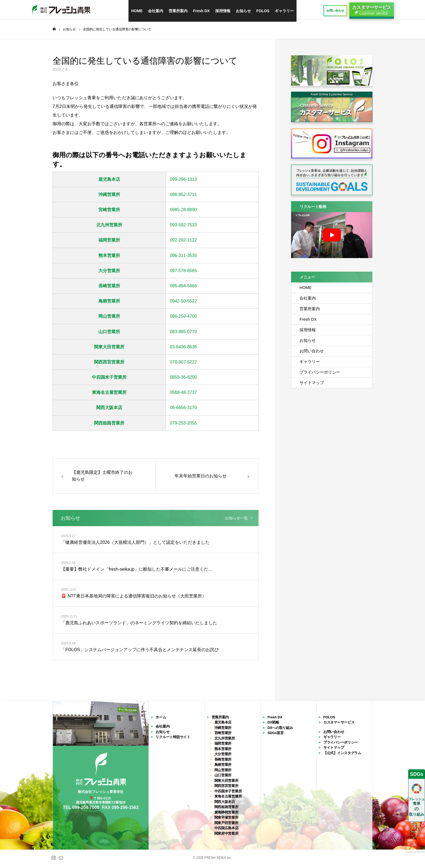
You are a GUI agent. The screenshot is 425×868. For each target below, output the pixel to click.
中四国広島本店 (226, 830)
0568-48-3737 (183, 395)
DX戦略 (273, 724)
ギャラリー (284, 11)
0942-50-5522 (183, 303)
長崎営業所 (109, 288)
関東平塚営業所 (226, 820)
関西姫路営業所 (109, 425)
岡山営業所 (109, 318)
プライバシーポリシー (320, 374)
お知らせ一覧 (236, 520)
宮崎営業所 (109, 212)
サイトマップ (312, 385)
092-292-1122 (183, 242)
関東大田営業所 (109, 349)
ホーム (161, 719)
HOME (137, 11)
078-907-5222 (183, 364)
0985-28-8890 (183, 212)
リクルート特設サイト (173, 739)
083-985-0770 (183, 334)
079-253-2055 (183, 425)
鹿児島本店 (109, 181)
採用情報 (223, 11)
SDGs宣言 (276, 735)
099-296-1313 (183, 181)
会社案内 (156, 11)
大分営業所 (109, 273)
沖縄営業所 (109, 197)
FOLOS (263, 11)
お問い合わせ (312, 353)
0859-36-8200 (183, 379)
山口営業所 (109, 334)
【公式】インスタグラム (342, 755)
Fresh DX (201, 11)
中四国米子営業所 (109, 379)
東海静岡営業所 (226, 814)
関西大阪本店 (109, 410)
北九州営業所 (109, 227)
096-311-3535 (183, 258)
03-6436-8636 (183, 349)
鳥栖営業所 (109, 303)
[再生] (332, 237)
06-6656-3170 (183, 410)
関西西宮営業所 (109, 364)
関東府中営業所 (226, 836)
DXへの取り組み (280, 730)
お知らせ (243, 11)
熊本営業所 (109, 258)
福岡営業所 (109, 242)
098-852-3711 (183, 197)
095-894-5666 (183, 288)
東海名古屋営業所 (109, 395)
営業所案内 (178, 11)
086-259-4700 (183, 318)
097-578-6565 (183, 273)
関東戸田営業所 (226, 825)
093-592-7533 (183, 227)
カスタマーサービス (339, 724)
